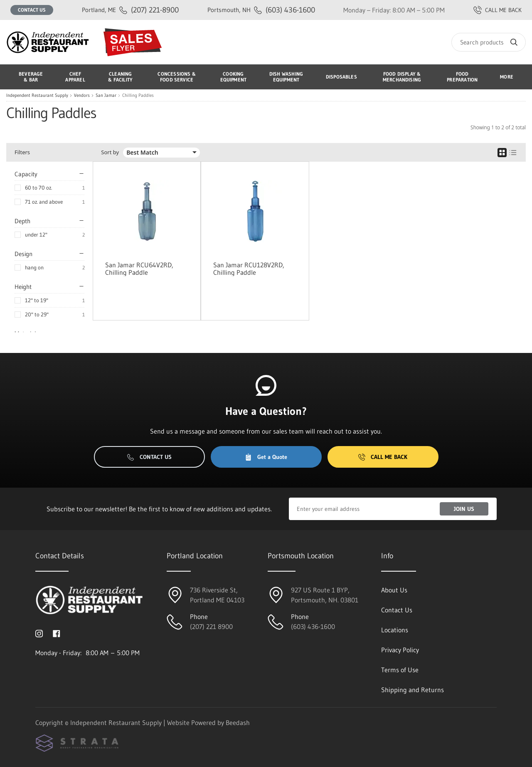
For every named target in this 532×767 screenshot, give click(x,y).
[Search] (489, 42)
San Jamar (106, 95)
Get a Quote (266, 457)
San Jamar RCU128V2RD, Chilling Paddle (249, 269)
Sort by (110, 152)
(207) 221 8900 (211, 626)
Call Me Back (383, 457)
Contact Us (32, 10)
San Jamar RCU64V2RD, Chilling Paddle (139, 269)
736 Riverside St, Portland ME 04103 (217, 595)
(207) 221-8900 (130, 10)
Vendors (82, 95)
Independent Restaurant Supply (37, 95)
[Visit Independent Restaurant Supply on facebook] (57, 633)
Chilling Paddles (138, 95)
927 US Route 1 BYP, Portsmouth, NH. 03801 (325, 595)
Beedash (238, 723)
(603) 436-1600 (261, 10)
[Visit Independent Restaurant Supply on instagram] (39, 633)
